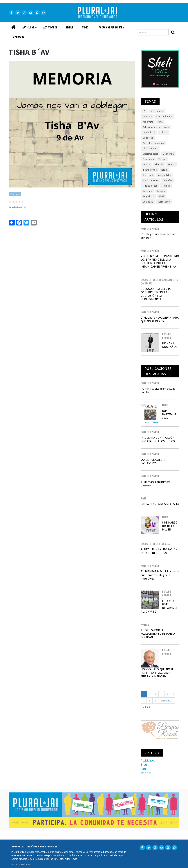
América (147, 116)
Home (13, 26)
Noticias (146, 773)
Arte (160, 122)
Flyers (70, 27)
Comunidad (149, 132)
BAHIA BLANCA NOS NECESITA (160, 504)
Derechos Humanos (153, 143)
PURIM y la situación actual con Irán (158, 236)
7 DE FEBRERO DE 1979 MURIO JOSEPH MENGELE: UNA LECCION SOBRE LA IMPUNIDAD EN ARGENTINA (160, 261)
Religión (161, 191)
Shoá (161, 196)
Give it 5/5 (23, 202)
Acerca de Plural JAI (109, 29)
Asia (167, 127)
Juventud (148, 175)
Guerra (146, 164)
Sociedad (148, 202)
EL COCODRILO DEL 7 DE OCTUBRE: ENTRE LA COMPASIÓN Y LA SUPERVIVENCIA (156, 294)
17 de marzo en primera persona (156, 483)
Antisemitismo (164, 116)
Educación (148, 159)
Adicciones (157, 111)
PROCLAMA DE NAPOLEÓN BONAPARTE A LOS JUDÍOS (158, 439)
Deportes (148, 138)
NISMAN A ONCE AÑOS (170, 345)
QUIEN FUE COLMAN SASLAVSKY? (154, 461)
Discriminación (151, 154)
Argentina (148, 122)
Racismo (147, 191)
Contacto (19, 37)
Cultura (163, 132)
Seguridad (148, 196)
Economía (168, 154)
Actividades (50, 27)
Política (166, 186)
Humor (171, 164)
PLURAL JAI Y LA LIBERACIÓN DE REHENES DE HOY (159, 551)
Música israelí (150, 186)
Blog (144, 764)
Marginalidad (164, 175)
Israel (164, 170)
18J (145, 111)
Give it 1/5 (10, 202)
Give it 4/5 (20, 202)
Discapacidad (150, 148)
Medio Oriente (151, 180)
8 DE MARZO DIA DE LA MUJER (170, 526)
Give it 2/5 (13, 202)
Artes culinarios (151, 127)
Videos (86, 27)
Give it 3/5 (16, 202)
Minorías (168, 180)
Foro (144, 769)
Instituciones (150, 170)
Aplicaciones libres (20, 864)
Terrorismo (164, 202)
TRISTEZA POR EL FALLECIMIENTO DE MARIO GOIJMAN (158, 634)
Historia (15, 194)
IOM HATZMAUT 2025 (169, 414)
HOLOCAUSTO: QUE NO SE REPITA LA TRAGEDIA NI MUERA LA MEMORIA (157, 673)
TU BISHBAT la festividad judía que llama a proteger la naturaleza (160, 575)
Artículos (27, 29)
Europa (162, 159)
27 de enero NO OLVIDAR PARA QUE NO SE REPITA (160, 319)
